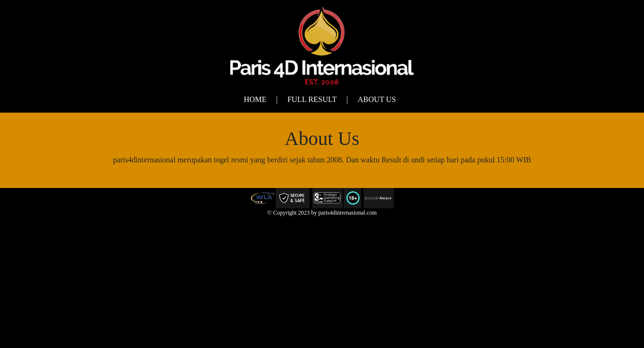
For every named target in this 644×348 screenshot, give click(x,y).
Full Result (312, 99)
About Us (377, 99)
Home (255, 99)
